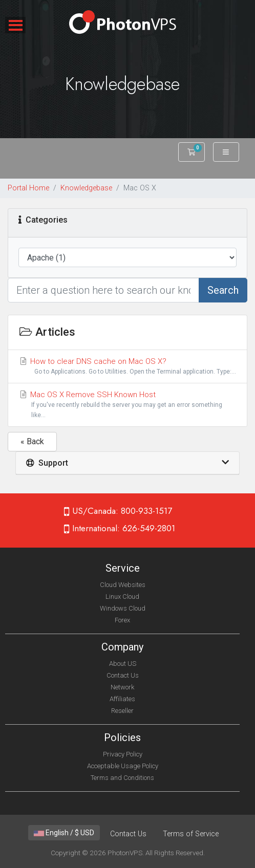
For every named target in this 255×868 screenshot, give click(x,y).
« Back (32, 441)
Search (223, 290)
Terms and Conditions (122, 778)
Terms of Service (191, 834)
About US (123, 664)
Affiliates (122, 699)
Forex (122, 620)
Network (122, 687)
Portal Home (28, 188)
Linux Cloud (122, 596)
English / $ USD (64, 833)
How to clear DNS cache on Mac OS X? (128, 367)
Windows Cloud (123, 608)
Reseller (122, 711)
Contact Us (123, 675)
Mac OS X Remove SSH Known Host (128, 405)
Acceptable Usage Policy (123, 766)
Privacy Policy (123, 754)
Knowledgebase (86, 188)
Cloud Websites (123, 585)
